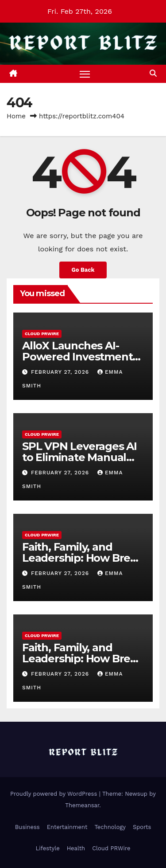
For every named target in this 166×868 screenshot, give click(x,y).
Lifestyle (47, 848)
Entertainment (67, 827)
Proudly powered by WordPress (55, 794)
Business (27, 827)
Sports (142, 827)
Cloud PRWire (42, 334)
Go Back (83, 270)
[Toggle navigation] (85, 74)
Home (16, 116)
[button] (153, 73)
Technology (110, 827)
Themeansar (82, 805)
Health (76, 848)
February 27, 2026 (61, 372)
